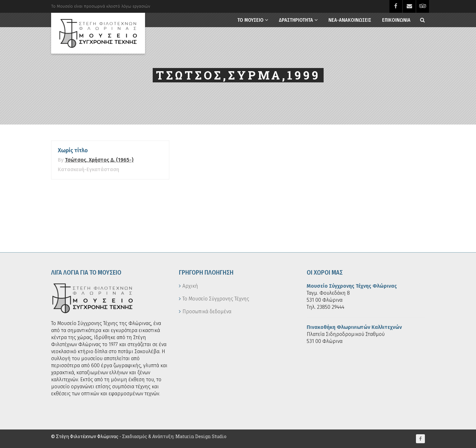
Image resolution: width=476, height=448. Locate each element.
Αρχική (190, 286)
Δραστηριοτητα (296, 20)
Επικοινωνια (396, 20)
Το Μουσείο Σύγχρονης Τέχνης (216, 299)
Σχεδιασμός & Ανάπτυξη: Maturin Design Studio (174, 436)
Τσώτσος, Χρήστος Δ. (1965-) (99, 160)
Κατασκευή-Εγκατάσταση (88, 169)
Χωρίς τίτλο (73, 150)
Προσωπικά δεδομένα (207, 311)
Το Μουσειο (250, 20)
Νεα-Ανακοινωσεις (350, 20)
